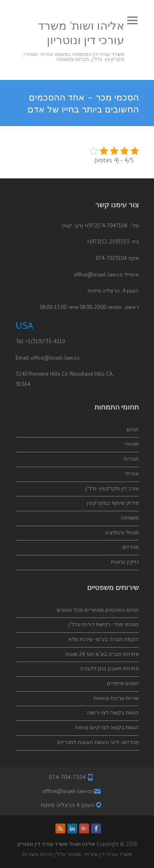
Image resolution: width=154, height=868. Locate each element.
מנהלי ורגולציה (122, 532)
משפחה (130, 518)
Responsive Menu (133, 20)
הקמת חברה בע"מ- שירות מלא (103, 639)
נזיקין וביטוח (125, 562)
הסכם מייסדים (123, 683)
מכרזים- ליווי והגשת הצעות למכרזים (98, 742)
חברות (131, 459)
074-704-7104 (67, 777)
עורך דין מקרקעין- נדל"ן (112, 488)
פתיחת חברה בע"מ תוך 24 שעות (102, 654)
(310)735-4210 (48, 341)
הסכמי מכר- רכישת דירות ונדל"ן (103, 624)
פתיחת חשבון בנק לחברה (109, 668)
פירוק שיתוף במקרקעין (113, 503)
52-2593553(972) (109, 242)
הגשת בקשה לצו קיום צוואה (107, 727)
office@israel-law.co (98, 275)
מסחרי (131, 444)
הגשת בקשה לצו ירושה (113, 712)
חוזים (133, 429)
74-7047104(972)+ (106, 226)
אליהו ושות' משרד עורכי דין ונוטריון (81, 33)
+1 (28, 341)
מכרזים (131, 547)
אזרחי (132, 474)
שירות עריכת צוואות (116, 698)
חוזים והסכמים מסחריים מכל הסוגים (98, 610)
